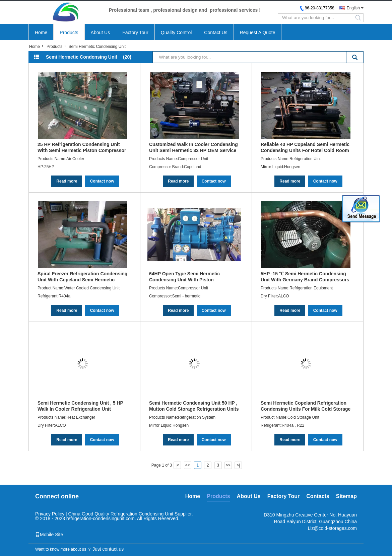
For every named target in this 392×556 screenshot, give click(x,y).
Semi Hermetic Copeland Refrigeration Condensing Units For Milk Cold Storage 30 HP (306, 406)
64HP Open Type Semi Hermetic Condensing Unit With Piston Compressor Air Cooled (184, 277)
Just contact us (108, 549)
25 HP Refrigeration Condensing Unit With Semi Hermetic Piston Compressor (82, 147)
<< (187, 465)
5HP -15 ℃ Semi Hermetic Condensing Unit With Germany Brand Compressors (305, 277)
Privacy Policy (50, 514)
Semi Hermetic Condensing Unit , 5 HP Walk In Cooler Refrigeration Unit (80, 406)
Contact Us (216, 32)
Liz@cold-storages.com (333, 528)
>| (238, 465)
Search (355, 58)
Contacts (318, 496)
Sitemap (346, 496)
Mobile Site (49, 535)
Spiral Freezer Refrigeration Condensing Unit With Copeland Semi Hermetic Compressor (82, 277)
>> (228, 465)
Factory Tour (135, 32)
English (353, 8)
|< (177, 465)
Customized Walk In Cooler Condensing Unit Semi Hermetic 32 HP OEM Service (193, 147)
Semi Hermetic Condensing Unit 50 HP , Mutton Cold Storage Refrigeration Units (194, 406)
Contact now (102, 181)
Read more (67, 181)
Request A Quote (258, 32)
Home (41, 32)
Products (69, 32)
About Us (101, 32)
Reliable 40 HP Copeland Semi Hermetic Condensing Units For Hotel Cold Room (305, 147)
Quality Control (176, 32)
